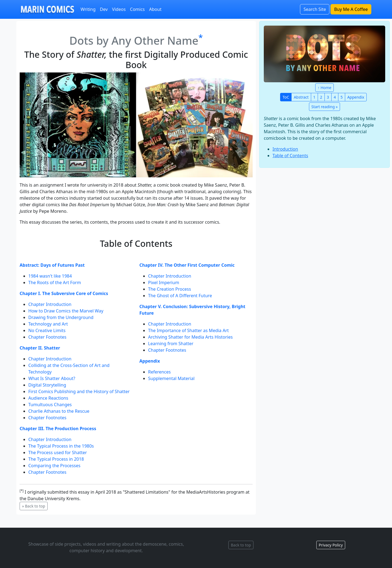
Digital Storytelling (47, 385)
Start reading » (325, 107)
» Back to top (34, 506)
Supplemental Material (171, 378)
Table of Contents (290, 156)
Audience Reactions (48, 398)
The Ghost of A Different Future (180, 296)
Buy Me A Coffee (351, 9)
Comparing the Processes (54, 466)
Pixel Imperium (164, 283)
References (159, 372)
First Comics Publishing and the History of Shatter (79, 391)
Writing (88, 9)
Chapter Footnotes (47, 337)
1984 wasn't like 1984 (50, 276)
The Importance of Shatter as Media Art (188, 330)
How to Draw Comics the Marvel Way (66, 311)
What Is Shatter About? (52, 378)
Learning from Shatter (171, 344)
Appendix (356, 97)
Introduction (285, 149)
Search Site (315, 9)
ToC (286, 97)
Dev (104, 9)
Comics (137, 9)
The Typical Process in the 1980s (61, 446)
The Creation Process (170, 289)
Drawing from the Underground (61, 317)
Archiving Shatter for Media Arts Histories (190, 337)
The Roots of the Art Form (55, 283)
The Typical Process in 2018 (56, 459)
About (155, 9)
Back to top (241, 545)
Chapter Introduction (50, 304)
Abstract (301, 97)
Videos (119, 9)
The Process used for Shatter (58, 452)
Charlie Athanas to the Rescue (59, 411)
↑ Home (324, 88)
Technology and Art (48, 324)
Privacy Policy (331, 545)
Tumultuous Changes (50, 405)
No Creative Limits (47, 330)
